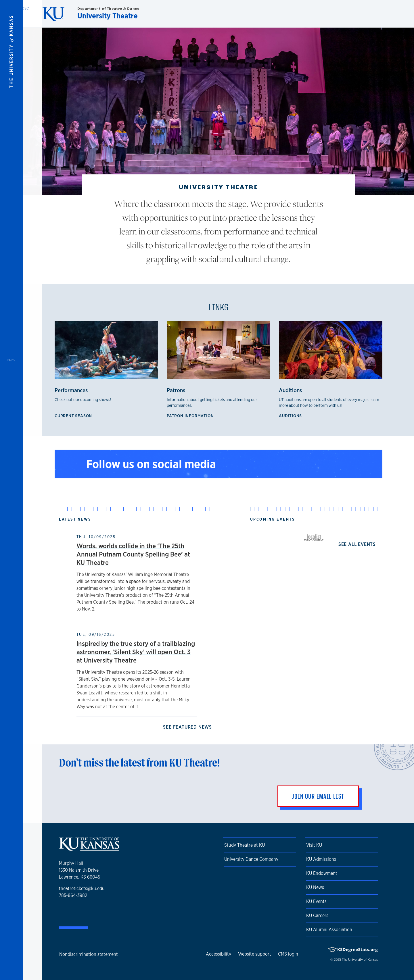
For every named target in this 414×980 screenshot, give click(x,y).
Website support (255, 954)
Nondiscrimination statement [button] (89, 954)
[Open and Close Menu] (11, 490)
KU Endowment (322, 873)
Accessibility (218, 954)
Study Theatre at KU (245, 845)
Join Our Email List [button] (318, 796)
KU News (315, 887)
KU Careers (317, 915)
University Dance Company (251, 859)
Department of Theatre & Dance (108, 8)
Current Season (74, 416)
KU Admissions (321, 859)
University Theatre (108, 16)
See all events (358, 544)
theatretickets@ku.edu (82, 888)
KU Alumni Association (329, 930)
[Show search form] (389, 14)
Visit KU (314, 845)
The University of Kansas (360, 960)
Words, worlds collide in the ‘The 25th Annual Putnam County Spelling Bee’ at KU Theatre (133, 554)
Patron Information (191, 416)
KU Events (316, 901)
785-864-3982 (73, 895)
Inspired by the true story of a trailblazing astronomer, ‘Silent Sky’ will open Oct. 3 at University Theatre (136, 652)
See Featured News (189, 727)
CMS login (288, 954)
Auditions (292, 416)
